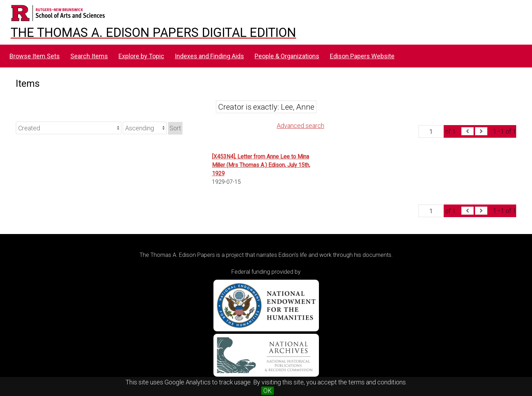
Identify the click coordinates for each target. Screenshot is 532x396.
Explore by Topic (141, 56)
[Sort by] (69, 128)
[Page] (431, 131)
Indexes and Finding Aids (209, 56)
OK (268, 391)
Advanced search (300, 126)
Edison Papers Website (362, 56)
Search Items (89, 56)
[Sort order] (145, 128)
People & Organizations (287, 56)
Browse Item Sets (35, 56)
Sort (175, 128)
